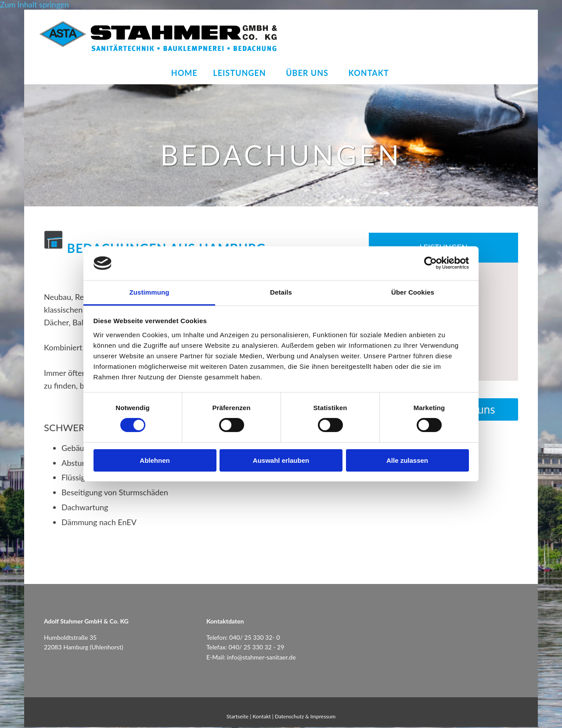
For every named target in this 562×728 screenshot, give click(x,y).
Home (183, 73)
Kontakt (372, 73)
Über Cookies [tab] (413, 292)
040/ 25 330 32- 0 (254, 638)
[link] (241, 74)
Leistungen (239, 73)
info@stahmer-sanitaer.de (261, 658)
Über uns (309, 73)
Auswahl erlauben (281, 460)
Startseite (238, 717)
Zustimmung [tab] (150, 292)
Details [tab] (281, 292)
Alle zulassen (407, 460)
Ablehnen (155, 460)
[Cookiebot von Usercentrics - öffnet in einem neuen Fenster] (431, 263)
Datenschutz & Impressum (305, 717)
